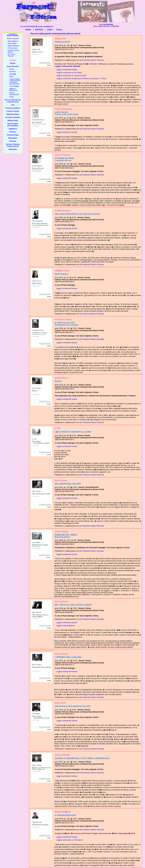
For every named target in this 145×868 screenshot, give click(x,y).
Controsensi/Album (13, 108)
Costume (13, 132)
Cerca (59, 30)
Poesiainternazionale (14, 93)
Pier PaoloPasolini (12, 55)
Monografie (13, 138)
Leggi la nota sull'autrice (66, 626)
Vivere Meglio (14, 86)
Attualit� (12, 74)
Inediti (11, 97)
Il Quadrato (13, 149)
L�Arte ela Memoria (13, 90)
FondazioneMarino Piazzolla (13, 35)
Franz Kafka (12, 43)
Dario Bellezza (13, 41)
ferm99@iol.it (48, 26)
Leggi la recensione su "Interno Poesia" (71, 76)
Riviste (13, 63)
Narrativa (12, 71)
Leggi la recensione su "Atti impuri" (70, 840)
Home (28, 30)
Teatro (11, 76)
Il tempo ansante (13, 111)
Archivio (39, 30)
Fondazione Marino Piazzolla (93, 60)
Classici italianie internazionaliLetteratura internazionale (15, 81)
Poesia (12, 69)
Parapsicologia (13, 135)
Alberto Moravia (13, 46)
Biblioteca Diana (13, 114)
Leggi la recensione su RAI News (69, 73)
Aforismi (13, 141)
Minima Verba (13, 120)
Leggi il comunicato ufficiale (67, 66)
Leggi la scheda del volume (67, 70)
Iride (13, 105)
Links (50, 30)
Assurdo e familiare (13, 117)
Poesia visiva (12, 48)
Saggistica (13, 129)
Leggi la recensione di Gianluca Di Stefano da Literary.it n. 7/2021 (81, 79)
